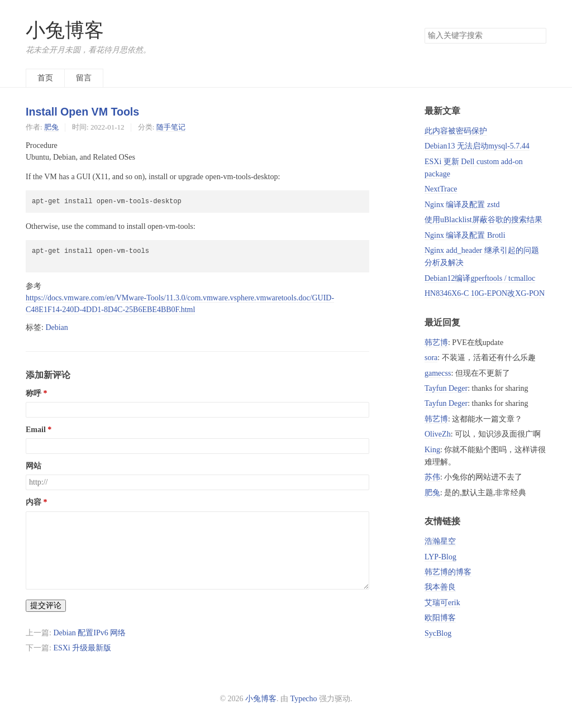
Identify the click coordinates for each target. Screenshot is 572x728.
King (432, 450)
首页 (45, 78)
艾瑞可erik (442, 603)
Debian (56, 327)
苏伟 (432, 477)
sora (431, 358)
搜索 (537, 36)
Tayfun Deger (446, 388)
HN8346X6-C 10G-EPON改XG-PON (485, 293)
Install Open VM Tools (82, 112)
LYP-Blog (440, 557)
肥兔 (51, 127)
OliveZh (438, 434)
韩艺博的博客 (448, 572)
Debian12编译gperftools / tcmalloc (480, 278)
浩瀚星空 (440, 541)
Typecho (304, 699)
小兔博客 (65, 30)
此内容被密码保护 (456, 131)
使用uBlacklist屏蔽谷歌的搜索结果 (483, 220)
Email (36, 430)
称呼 (34, 393)
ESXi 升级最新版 (82, 648)
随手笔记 (171, 127)
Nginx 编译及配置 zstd (462, 205)
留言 (84, 78)
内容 (34, 502)
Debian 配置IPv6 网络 (89, 633)
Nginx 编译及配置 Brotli (465, 235)
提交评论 (46, 605)
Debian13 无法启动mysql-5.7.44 (477, 146)
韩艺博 (436, 343)
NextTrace (441, 189)
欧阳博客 (440, 618)
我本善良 (440, 587)
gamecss (438, 373)
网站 (34, 466)
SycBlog (438, 633)
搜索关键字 (424, 28)
